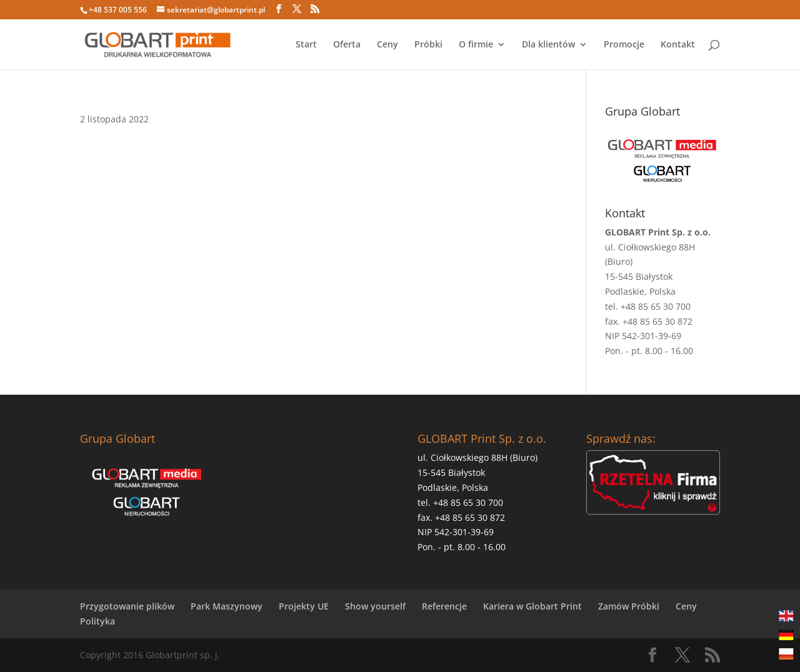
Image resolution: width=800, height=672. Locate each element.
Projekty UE (304, 606)
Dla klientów (548, 45)
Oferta (347, 45)
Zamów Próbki (629, 606)
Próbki (428, 45)
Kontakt (678, 45)
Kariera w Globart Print (532, 606)
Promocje (624, 45)
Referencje (444, 606)
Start (306, 45)
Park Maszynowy (227, 606)
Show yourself (375, 606)
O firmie (476, 45)
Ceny (387, 45)
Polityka (97, 621)
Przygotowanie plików (127, 606)
